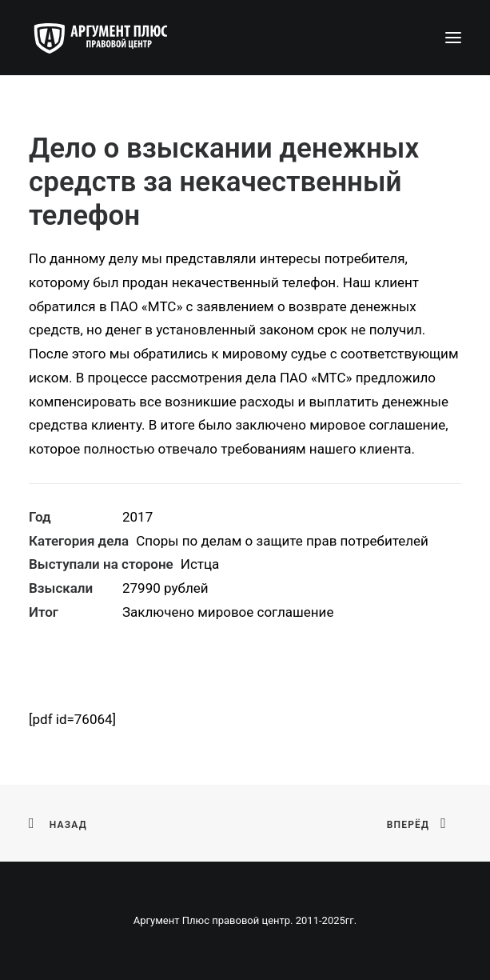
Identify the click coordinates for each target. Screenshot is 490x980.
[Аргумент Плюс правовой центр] (109, 38)
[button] (453, 38)
